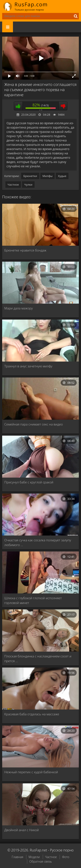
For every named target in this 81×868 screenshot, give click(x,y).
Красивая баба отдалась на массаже (32, 714)
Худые (62, 176)
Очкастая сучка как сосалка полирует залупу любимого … (38, 542)
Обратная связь (41, 861)
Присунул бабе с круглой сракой (29, 482)
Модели (34, 857)
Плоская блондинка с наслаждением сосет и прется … (38, 658)
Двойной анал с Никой (22, 830)
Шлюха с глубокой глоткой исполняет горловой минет (33, 600)
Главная (17, 857)
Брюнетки (30, 176)
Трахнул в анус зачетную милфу (28, 366)
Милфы (48, 176)
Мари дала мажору (19, 308)
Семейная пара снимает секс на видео (34, 424)
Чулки (28, 185)
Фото (66, 857)
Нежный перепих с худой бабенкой (31, 772)
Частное (13, 185)
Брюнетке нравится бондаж (25, 250)
